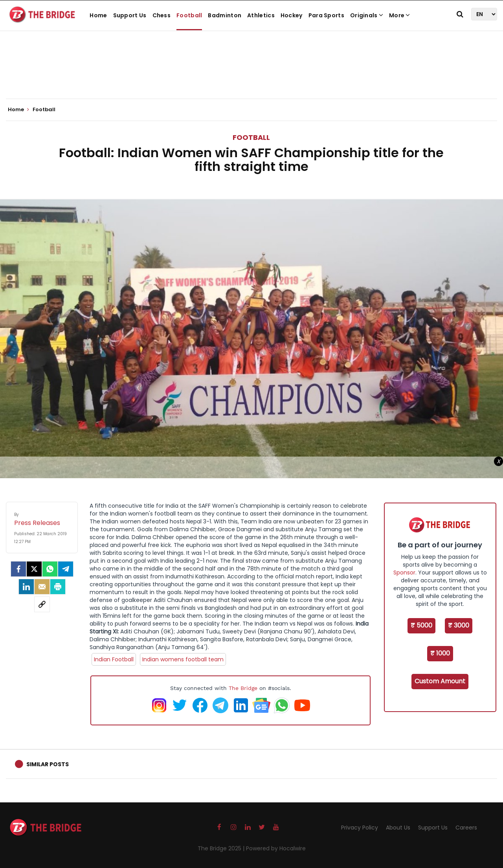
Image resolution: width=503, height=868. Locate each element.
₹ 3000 (459, 625)
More (400, 15)
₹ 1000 (440, 653)
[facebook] (18, 569)
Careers (466, 828)
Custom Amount (440, 681)
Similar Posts (48, 764)
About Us (398, 828)
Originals (367, 15)
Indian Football (114, 659)
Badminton (225, 15)
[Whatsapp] (50, 569)
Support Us (130, 15)
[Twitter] (34, 569)
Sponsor (404, 573)
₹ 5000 (421, 625)
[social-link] (42, 604)
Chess (162, 15)
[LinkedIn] (26, 587)
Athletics (261, 15)
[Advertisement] (251, 75)
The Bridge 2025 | (222, 848)
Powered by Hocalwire (276, 848)
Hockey (292, 15)
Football (189, 15)
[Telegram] (66, 569)
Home (98, 15)
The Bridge (243, 688)
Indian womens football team (183, 659)
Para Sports (326, 15)
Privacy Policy (360, 828)
